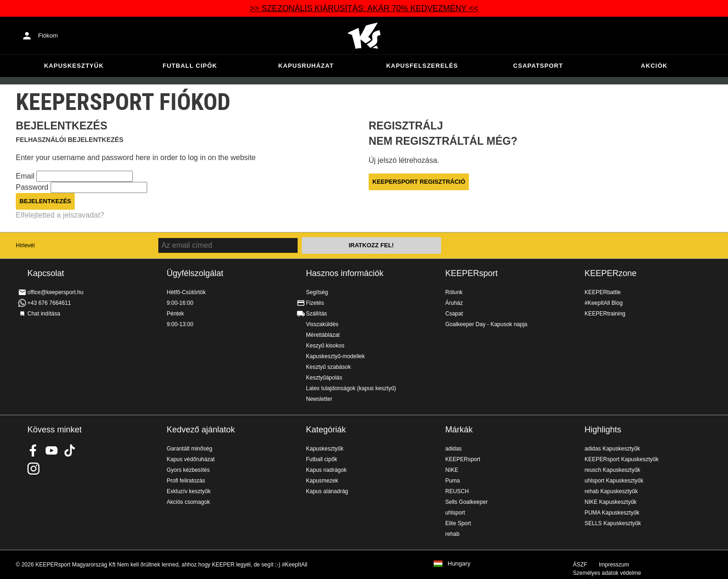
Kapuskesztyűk (74, 66)
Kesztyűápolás (324, 378)
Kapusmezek (322, 481)
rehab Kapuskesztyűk (611, 491)
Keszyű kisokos (325, 346)
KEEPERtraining (605, 314)
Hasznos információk (345, 273)
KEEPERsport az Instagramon (33, 469)
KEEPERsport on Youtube (52, 450)
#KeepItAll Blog (604, 303)
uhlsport (455, 513)
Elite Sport (458, 523)
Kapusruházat (306, 66)
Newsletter (319, 399)
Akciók (654, 66)
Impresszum (614, 565)
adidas (453, 449)
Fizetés (315, 303)
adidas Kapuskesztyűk (612, 449)
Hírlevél (25, 245)
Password (33, 187)
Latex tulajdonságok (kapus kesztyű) (351, 388)
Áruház (454, 303)
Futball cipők (190, 66)
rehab (452, 534)
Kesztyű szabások (328, 367)
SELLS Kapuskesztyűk (613, 523)
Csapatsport (538, 66)
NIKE (452, 470)
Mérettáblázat (323, 335)
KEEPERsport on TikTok (70, 450)
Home (364, 36)
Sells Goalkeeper (466, 502)
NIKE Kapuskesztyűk (611, 502)
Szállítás (316, 314)
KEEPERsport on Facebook (33, 450)
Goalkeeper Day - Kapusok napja (486, 324)
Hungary (459, 564)
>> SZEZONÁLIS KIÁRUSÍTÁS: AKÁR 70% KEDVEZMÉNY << (364, 8)
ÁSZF (580, 565)
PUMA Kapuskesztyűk (612, 513)
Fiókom (48, 35)
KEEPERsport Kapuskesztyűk (621, 459)
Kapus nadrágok (326, 470)
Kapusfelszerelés (422, 66)
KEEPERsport (471, 273)
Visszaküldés (322, 324)
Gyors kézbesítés (188, 470)
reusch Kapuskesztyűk (612, 470)
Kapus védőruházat (191, 459)
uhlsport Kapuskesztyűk (614, 481)
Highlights (603, 430)
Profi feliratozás (186, 481)
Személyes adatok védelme (607, 573)
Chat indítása (44, 314)
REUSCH (457, 491)
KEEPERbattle (603, 292)
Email (26, 176)
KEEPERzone (611, 273)
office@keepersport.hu (55, 292)
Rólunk (454, 292)
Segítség (317, 292)
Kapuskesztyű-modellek (335, 356)
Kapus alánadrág (327, 491)
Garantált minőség (189, 449)
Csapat (454, 314)
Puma (452, 481)
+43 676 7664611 (49, 303)
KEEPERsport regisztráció (419, 182)
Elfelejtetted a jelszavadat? (60, 215)
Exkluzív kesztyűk (189, 491)
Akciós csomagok (188, 502)
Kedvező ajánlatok (201, 430)
